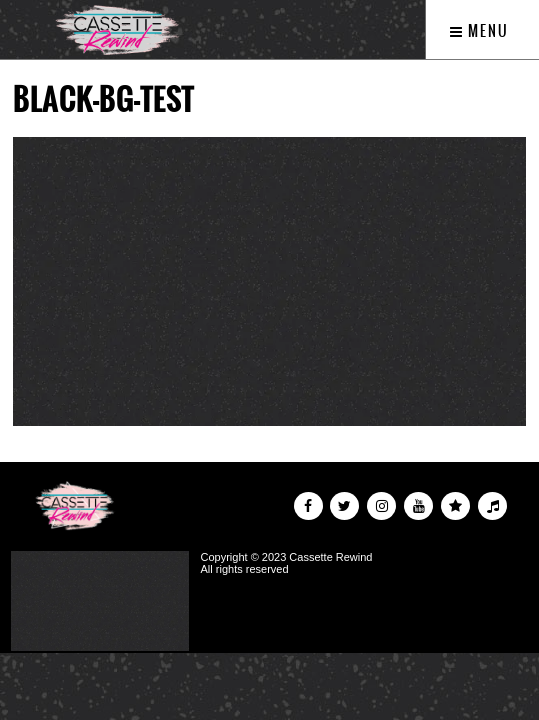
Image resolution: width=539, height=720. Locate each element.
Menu (479, 31)
